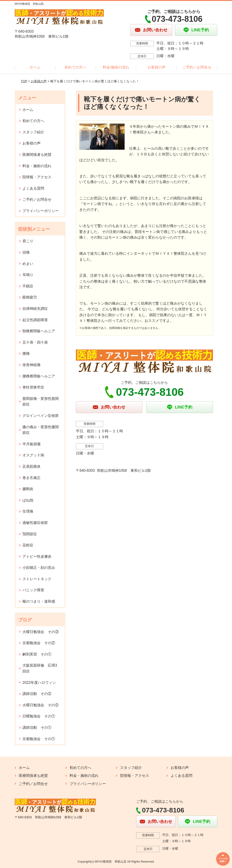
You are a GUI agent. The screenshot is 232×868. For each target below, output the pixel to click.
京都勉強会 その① (39, 739)
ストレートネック (37, 579)
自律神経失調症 (35, 309)
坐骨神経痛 (31, 365)
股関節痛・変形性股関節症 (41, 402)
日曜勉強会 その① (39, 716)
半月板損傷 (31, 444)
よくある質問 (33, 188)
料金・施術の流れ (37, 166)
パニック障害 (33, 590)
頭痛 (26, 252)
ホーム (35, 67)
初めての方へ (75, 67)
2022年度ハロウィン (39, 683)
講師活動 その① (37, 727)
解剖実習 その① (37, 654)
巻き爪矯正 (31, 478)
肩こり (28, 241)
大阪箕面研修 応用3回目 (40, 668)
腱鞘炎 (28, 489)
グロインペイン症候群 (41, 416)
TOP (24, 81)
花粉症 (28, 545)
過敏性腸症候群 (35, 523)
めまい (28, 264)
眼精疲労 (30, 297)
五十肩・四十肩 (35, 342)
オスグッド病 (33, 455)
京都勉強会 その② (39, 643)
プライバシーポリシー (41, 211)
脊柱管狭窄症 (33, 387)
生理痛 (28, 511)
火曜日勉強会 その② (41, 705)
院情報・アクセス (37, 177)
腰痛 (26, 353)
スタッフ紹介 (33, 132)
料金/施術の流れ (116, 67)
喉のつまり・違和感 (39, 601)
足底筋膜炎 (31, 466)
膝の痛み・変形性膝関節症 (41, 430)
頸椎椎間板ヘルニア (39, 331)
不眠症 (28, 286)
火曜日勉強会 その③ (41, 632)
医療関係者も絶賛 (37, 155)
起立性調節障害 (35, 320)
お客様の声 (157, 67)
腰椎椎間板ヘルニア (39, 376)
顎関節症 (30, 534)
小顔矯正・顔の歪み (39, 568)
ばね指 (28, 500)
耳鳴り (28, 275)
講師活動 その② (37, 694)
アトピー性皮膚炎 (37, 556)
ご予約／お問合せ (197, 67)
